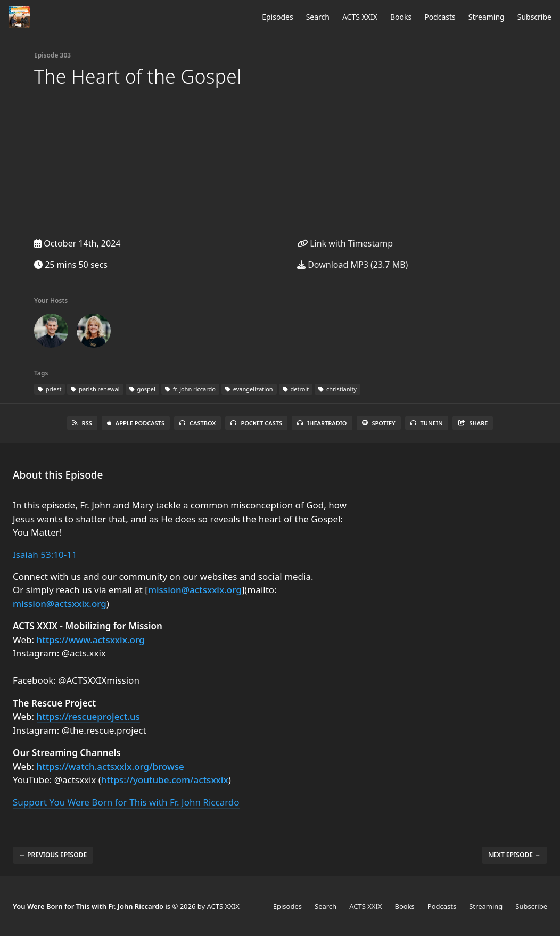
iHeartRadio (322, 423)
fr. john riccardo (190, 389)
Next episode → (514, 855)
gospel (142, 389)
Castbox (197, 423)
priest (50, 389)
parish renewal (95, 389)
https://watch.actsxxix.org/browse (110, 766)
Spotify (379, 423)
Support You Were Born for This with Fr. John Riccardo (126, 802)
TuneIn (427, 423)
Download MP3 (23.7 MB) (352, 265)
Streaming (487, 17)
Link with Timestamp (345, 243)
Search (318, 17)
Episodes (277, 17)
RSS (82, 423)
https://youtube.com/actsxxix (165, 780)
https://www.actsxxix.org (91, 640)
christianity (337, 389)
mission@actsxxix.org (195, 590)
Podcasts (440, 17)
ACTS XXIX (360, 17)
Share (473, 423)
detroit (296, 389)
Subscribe (534, 17)
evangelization (249, 389)
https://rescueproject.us (88, 716)
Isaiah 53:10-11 (45, 555)
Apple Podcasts (136, 423)
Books (401, 17)
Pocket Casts (256, 423)
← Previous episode (53, 855)
